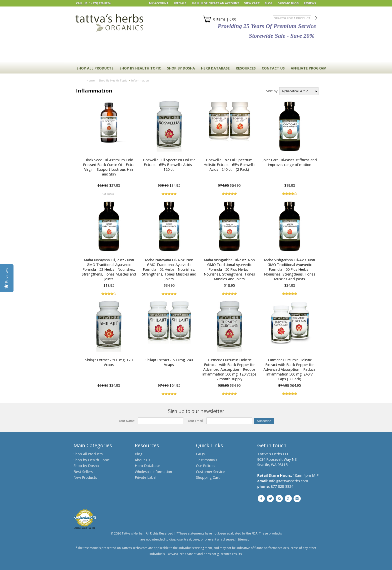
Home (91, 80)
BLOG (269, 3)
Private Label (145, 477)
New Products (85, 477)
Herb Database (147, 466)
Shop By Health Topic (140, 68)
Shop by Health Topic (91, 460)
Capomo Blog (288, 3)
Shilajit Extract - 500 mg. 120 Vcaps (109, 362)
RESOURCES (246, 68)
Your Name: (127, 421)
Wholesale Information (153, 472)
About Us (142, 460)
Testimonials (207, 460)
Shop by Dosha (86, 466)
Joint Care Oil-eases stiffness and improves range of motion (290, 162)
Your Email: (195, 421)
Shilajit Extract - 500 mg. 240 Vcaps (169, 362)
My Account (159, 3)
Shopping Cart (208, 477)
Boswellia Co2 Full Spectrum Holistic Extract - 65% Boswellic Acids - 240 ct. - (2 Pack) (229, 165)
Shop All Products (95, 68)
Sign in (197, 3)
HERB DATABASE (215, 68)
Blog (139, 454)
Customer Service (210, 472)
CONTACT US (273, 68)
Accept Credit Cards (85, 528)
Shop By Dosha (181, 68)
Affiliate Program (309, 68)
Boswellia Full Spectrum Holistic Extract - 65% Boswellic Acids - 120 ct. (169, 165)
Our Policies (206, 466)
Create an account (224, 3)
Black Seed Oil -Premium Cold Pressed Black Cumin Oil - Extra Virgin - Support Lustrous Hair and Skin (109, 167)
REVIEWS (310, 3)
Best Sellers (83, 472)
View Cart (252, 3)
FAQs (200, 454)
